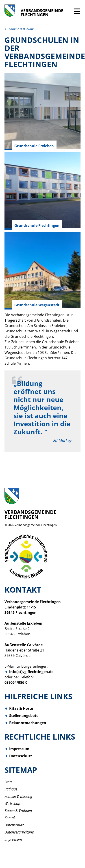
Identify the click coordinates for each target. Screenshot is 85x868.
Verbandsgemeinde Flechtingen (36, 525)
